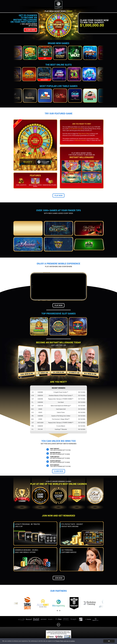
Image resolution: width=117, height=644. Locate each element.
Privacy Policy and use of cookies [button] (65, 641)
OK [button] (109, 641)
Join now (59, 578)
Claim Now (59, 471)
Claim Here (30, 30)
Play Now (58, 195)
